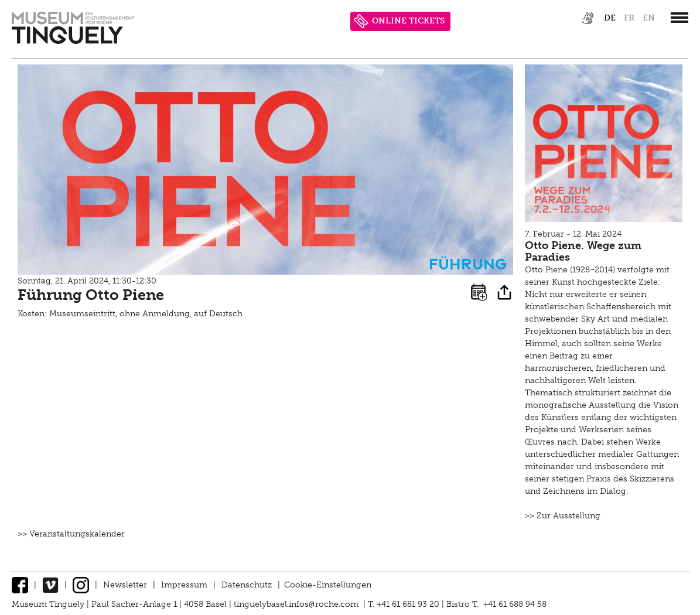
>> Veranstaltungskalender (71, 534)
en (649, 18)
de (610, 18)
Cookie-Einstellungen (328, 585)
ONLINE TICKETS (399, 21)
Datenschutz (247, 585)
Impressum (184, 585)
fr (629, 18)
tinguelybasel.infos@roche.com (297, 604)
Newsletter (125, 585)
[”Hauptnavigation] (679, 18)
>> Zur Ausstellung (563, 516)
